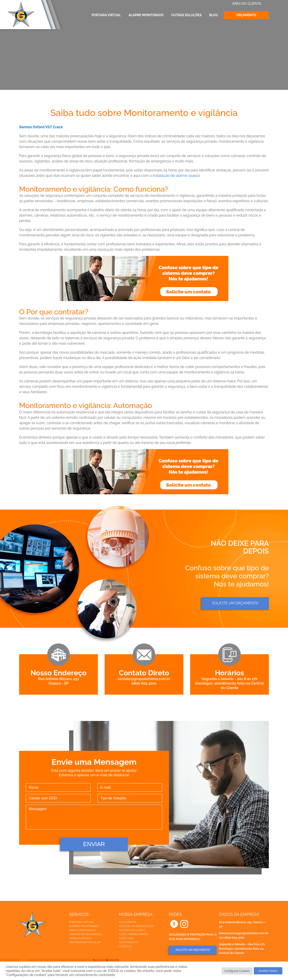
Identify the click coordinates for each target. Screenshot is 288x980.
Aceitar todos (268, 971)
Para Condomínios (82, 930)
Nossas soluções (132, 930)
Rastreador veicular (85, 942)
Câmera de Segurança (85, 934)
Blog (214, 15)
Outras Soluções (186, 15)
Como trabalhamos (134, 934)
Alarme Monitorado (146, 15)
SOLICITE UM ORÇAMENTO (193, 950)
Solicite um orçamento (235, 603)
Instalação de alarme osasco (176, 176)
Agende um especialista (136, 926)
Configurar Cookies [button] (237, 971)
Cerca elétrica (80, 938)
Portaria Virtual (106, 15)
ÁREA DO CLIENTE (247, 4)
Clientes (125, 946)
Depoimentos (129, 942)
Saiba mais (126, 938)
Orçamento (246, 15)
